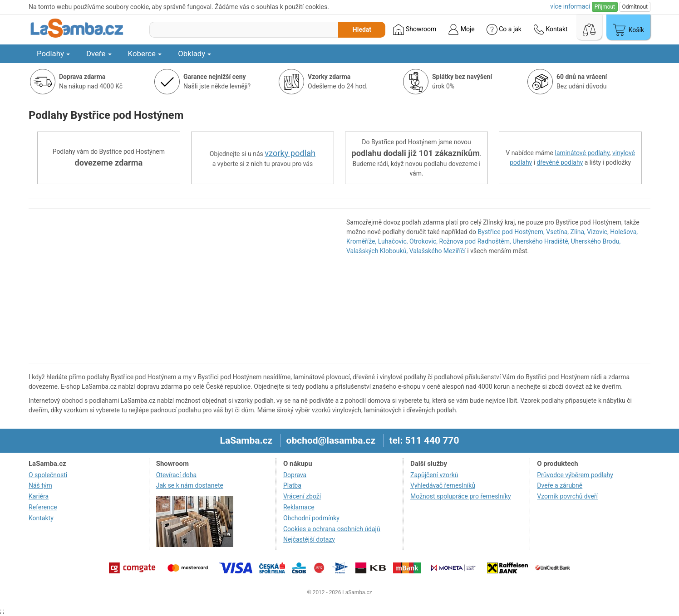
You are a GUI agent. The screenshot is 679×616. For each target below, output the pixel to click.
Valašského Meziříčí (438, 251)
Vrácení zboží (302, 496)
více (570, 6)
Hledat (362, 29)
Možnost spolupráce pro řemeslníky (461, 496)
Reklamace (299, 507)
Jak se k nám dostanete (190, 485)
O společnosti (48, 475)
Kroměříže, (361, 241)
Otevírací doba (177, 475)
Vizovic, (598, 232)
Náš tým (40, 485)
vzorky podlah (290, 153)
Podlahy (53, 54)
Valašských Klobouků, (377, 251)
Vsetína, (557, 232)
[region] (181, 286)
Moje (461, 29)
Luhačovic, (393, 241)
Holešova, (624, 232)
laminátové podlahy (582, 153)
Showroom (415, 29)
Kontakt (551, 29)
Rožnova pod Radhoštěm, (475, 241)
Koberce (145, 54)
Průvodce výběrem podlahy (575, 475)
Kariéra (39, 496)
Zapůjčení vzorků (434, 475)
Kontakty (41, 518)
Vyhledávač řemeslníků (443, 485)
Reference (43, 507)
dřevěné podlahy (560, 162)
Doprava (295, 475)
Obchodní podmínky (311, 518)
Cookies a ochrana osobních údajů (332, 529)
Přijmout (605, 7)
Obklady (194, 54)
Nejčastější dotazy (309, 539)
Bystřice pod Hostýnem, (511, 232)
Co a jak (504, 29)
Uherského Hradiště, (541, 241)
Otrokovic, (423, 241)
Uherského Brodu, (596, 241)
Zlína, (578, 232)
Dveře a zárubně (560, 485)
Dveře (99, 54)
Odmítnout (635, 7)
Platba (292, 485)
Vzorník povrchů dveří (567, 496)
